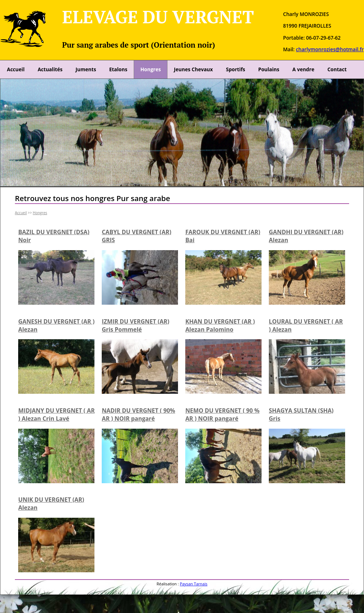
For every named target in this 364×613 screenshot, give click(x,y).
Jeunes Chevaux (193, 69)
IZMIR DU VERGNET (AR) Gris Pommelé (136, 325)
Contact (337, 69)
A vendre (303, 69)
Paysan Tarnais (194, 584)
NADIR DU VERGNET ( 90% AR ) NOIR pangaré (138, 414)
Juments (86, 69)
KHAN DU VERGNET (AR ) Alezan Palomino (220, 325)
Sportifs (236, 69)
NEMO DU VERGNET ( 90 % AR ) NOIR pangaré (222, 414)
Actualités (50, 69)
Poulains (269, 69)
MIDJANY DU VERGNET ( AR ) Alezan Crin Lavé (56, 414)
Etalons (118, 69)
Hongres (150, 69)
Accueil (16, 69)
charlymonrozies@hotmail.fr (330, 49)
